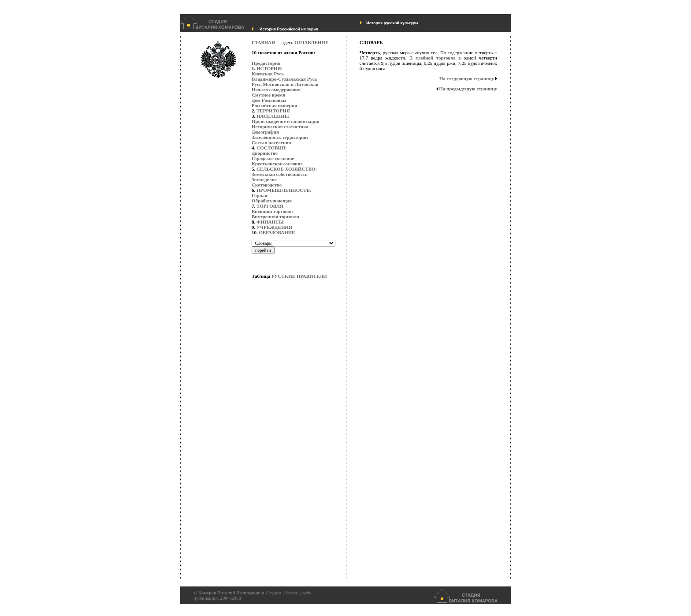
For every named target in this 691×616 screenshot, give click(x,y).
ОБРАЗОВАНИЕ (277, 232)
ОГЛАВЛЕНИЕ (311, 42)
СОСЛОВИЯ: (272, 148)
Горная (259, 195)
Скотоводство (267, 185)
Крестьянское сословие (277, 164)
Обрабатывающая (272, 201)
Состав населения (271, 142)
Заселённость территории (280, 137)
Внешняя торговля (272, 211)
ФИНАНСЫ (270, 222)
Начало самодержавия (276, 90)
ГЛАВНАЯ (263, 42)
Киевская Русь (268, 74)
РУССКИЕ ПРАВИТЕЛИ (299, 276)
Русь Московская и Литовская (285, 84)
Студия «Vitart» (282, 593)
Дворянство (265, 153)
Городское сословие (273, 158)
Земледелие (264, 179)
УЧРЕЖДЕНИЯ (274, 227)
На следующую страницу (467, 78)
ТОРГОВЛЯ (270, 206)
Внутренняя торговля (275, 217)
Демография (265, 132)
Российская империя (274, 105)
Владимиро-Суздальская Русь (284, 79)
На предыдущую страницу (468, 89)
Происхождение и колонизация (286, 121)
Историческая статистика (280, 127)
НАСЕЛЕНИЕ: (273, 116)
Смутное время (268, 95)
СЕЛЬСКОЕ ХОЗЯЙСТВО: (287, 169)
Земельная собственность (280, 174)
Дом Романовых (269, 100)
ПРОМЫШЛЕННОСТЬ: (284, 190)
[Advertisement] (287, 448)
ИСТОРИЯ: (269, 68)
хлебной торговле (436, 58)
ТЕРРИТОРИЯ (273, 111)
